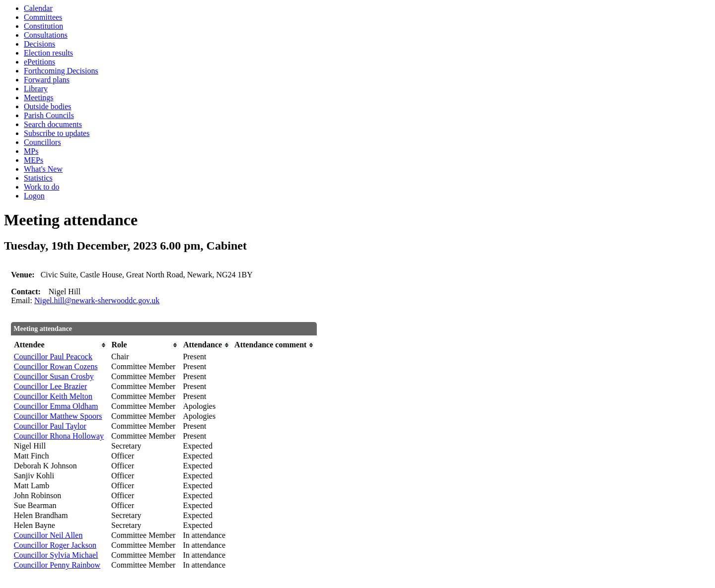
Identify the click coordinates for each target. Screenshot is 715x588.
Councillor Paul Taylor (50, 426)
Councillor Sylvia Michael (56, 555)
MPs (31, 151)
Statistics (38, 178)
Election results (48, 53)
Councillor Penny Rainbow (57, 565)
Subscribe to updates (57, 133)
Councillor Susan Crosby (54, 376)
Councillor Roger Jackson (55, 545)
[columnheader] (60, 345)
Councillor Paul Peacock (53, 357)
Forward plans (47, 80)
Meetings (39, 98)
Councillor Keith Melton (53, 396)
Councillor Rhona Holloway (59, 436)
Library (36, 89)
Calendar (38, 8)
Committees (43, 17)
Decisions (39, 44)
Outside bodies (48, 106)
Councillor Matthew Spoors (58, 416)
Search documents (53, 124)
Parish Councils (49, 115)
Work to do (42, 187)
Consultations (46, 35)
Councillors (42, 142)
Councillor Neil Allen (48, 535)
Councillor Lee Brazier (51, 386)
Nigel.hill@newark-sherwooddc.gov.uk (97, 300)
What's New (43, 169)
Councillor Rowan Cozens (56, 366)
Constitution (43, 26)
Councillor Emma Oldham (56, 406)
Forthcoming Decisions (61, 71)
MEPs (34, 160)
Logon (34, 196)
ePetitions (39, 62)
